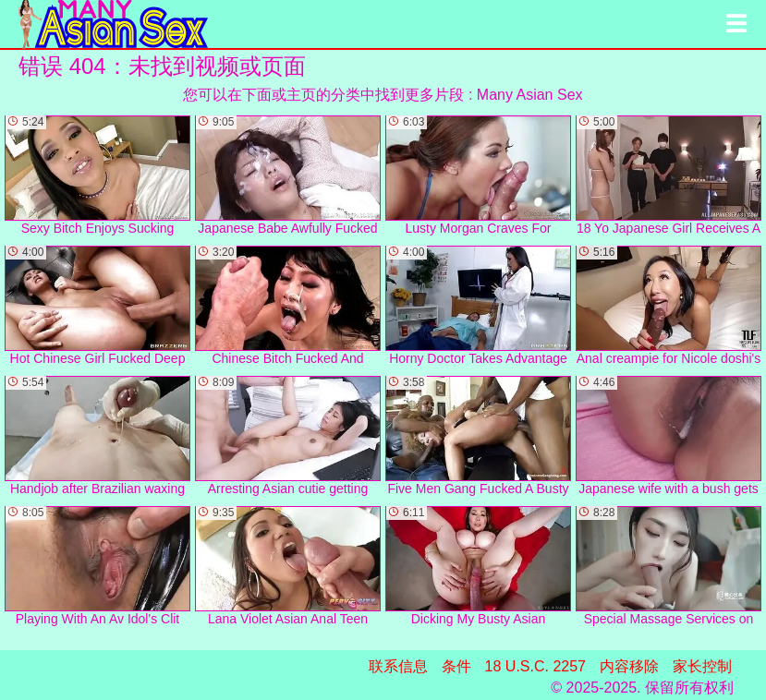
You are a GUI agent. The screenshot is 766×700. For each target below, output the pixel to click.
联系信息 (398, 666)
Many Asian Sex (530, 95)
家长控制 (702, 666)
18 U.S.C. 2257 (535, 666)
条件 (456, 666)
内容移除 (629, 666)
